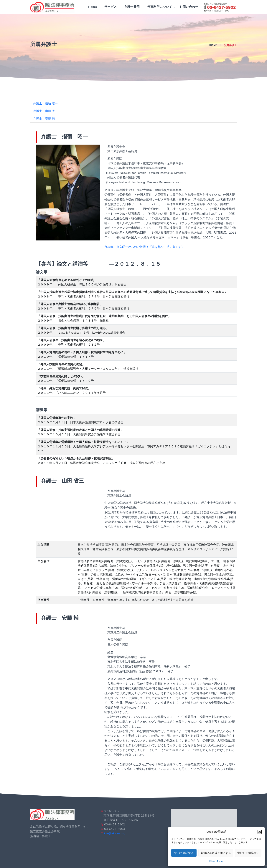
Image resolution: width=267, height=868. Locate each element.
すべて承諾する (184, 853)
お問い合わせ (189, 7)
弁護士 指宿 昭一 (45, 103)
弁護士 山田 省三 (45, 111)
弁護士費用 (132, 7)
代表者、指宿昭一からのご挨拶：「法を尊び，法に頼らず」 (144, 247)
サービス (111, 7)
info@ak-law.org (115, 833)
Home (92, 7)
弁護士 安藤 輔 (44, 119)
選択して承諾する (248, 853)
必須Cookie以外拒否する (216, 853)
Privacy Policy (216, 861)
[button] (260, 832)
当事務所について (160, 7)
